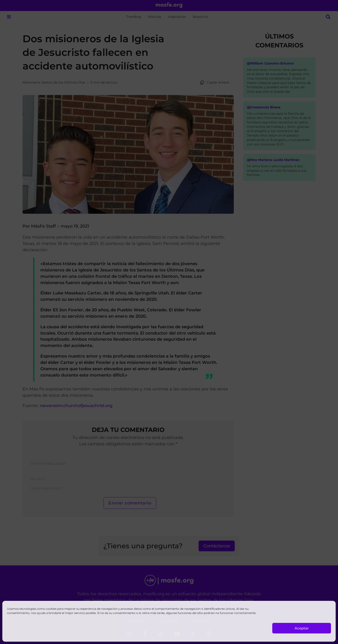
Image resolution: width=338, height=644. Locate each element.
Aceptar (302, 628)
